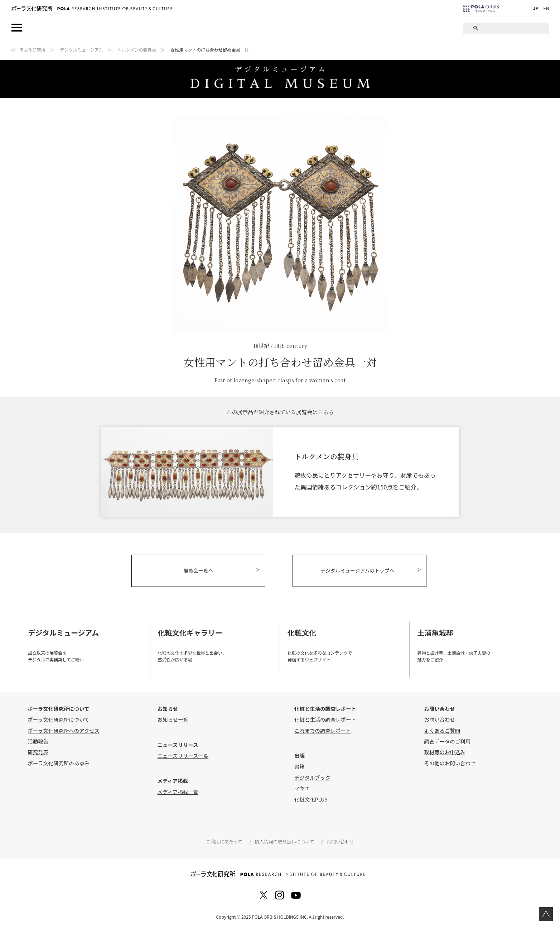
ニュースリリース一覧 (183, 755)
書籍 (300, 766)
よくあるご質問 (442, 730)
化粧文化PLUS (311, 799)
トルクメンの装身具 (137, 50)
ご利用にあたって (224, 841)
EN (546, 8)
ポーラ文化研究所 (28, 50)
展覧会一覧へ (199, 571)
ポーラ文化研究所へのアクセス (64, 730)
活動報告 (38, 741)
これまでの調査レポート (323, 730)
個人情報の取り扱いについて (284, 841)
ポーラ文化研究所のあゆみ (59, 763)
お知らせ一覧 (173, 719)
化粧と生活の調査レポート (325, 719)
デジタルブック (312, 777)
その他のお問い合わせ (450, 763)
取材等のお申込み (445, 752)
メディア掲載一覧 (178, 792)
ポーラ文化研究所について (58, 719)
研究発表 (38, 752)
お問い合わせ (439, 719)
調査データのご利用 (447, 741)
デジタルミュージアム (81, 50)
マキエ (302, 788)
